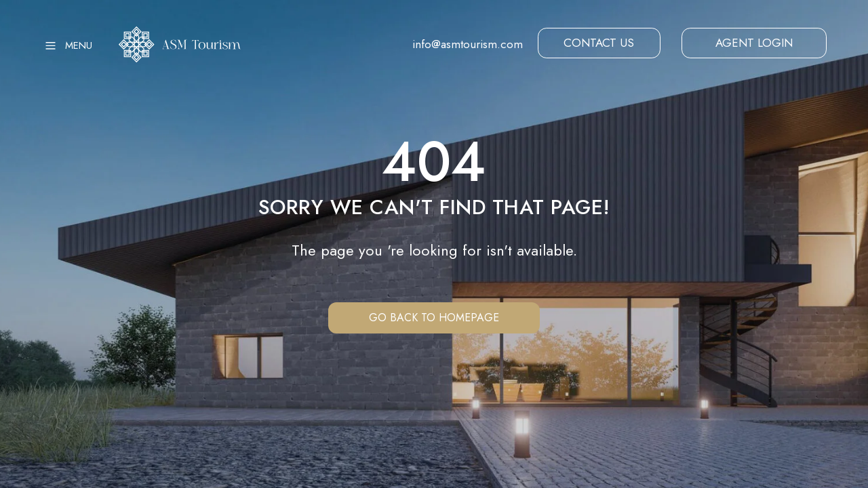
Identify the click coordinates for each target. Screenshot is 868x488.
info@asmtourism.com (468, 44)
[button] (599, 43)
